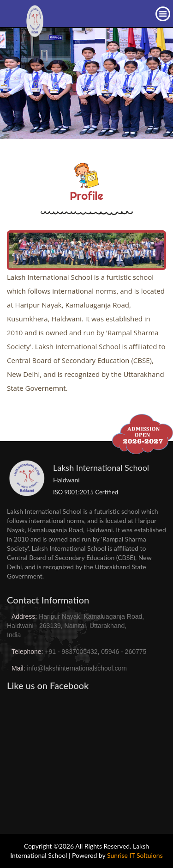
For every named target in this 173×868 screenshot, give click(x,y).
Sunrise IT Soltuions (135, 855)
